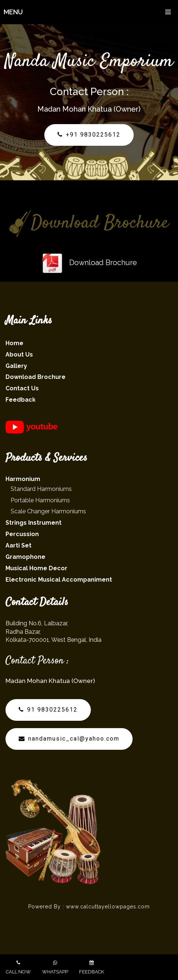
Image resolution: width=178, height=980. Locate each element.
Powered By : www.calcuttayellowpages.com (89, 907)
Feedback (21, 400)
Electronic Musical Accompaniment (59, 580)
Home (14, 343)
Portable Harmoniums (40, 500)
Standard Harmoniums (41, 489)
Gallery (16, 366)
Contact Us (22, 388)
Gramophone (25, 557)
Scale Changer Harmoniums (48, 511)
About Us (19, 355)
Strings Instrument (34, 523)
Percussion (22, 534)
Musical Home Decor (36, 568)
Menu (91, 12)
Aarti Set (18, 545)
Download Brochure (89, 263)
